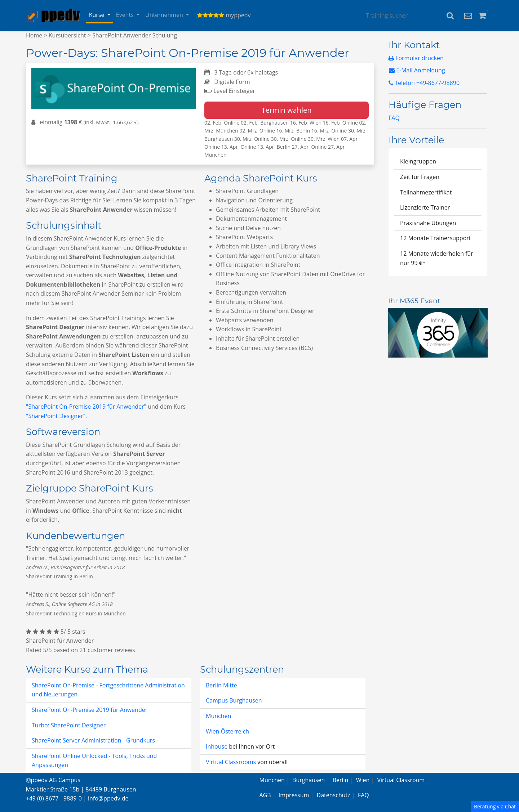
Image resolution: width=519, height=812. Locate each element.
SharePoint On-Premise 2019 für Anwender (90, 710)
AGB (265, 795)
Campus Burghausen (234, 700)
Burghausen (309, 780)
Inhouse (217, 746)
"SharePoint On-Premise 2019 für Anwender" (86, 407)
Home (34, 35)
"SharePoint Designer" (56, 416)
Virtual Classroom (401, 780)
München (218, 716)
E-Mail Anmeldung (417, 70)
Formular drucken (416, 58)
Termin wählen (287, 110)
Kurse (97, 15)
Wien (363, 780)
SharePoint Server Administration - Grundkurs (93, 740)
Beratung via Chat (495, 806)
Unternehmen (165, 15)
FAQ (394, 118)
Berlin (341, 780)
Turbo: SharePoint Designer (69, 725)
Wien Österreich (227, 731)
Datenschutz (334, 795)
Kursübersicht (67, 35)
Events (126, 15)
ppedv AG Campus (53, 780)
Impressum (294, 795)
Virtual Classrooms (231, 762)
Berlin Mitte (221, 685)
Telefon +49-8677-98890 (424, 83)
